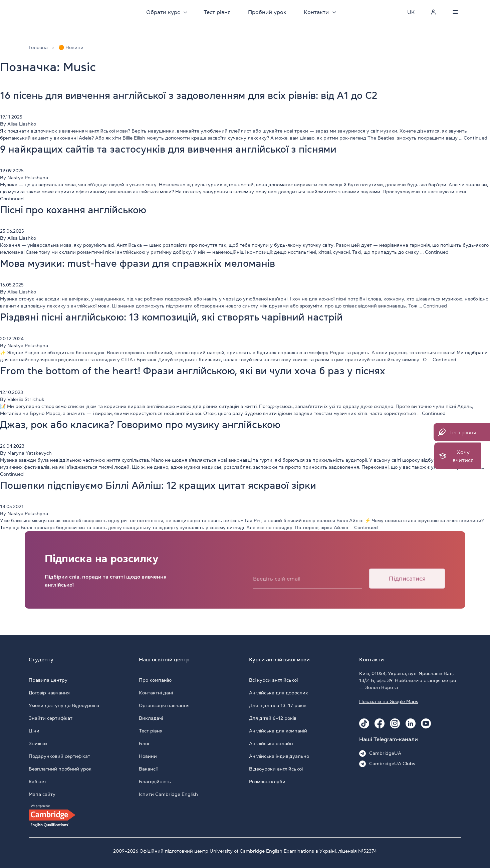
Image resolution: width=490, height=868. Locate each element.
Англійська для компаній (278, 731)
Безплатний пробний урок (60, 769)
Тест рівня (218, 12)
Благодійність (155, 782)
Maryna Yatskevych (30, 453)
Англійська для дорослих (279, 693)
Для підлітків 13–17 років (278, 705)
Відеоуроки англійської (276, 769)
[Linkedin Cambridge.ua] (411, 723)
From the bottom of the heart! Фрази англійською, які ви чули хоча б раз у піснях (213, 371)
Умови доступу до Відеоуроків (64, 705)
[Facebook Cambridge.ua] (380, 723)
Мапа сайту (42, 794)
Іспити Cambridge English (168, 794)
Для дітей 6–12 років (273, 718)
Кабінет (38, 782)
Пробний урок (268, 12)
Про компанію (155, 680)
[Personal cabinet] (433, 12)
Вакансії (148, 769)
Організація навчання (164, 705)
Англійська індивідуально (279, 756)
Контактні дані (156, 693)
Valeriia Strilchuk (26, 399)
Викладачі (151, 718)
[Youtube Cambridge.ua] (426, 723)
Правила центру (48, 680)
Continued (475, 138)
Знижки (38, 743)
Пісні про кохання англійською (81, 210)
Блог (144, 743)
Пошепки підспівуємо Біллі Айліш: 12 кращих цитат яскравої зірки (175, 485)
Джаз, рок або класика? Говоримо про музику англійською (155, 424)
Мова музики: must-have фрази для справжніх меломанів (152, 263)
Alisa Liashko (22, 124)
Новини (148, 756)
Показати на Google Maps (389, 701)
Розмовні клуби (267, 782)
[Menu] (455, 12)
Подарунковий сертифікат (59, 756)
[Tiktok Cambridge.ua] (364, 723)
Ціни (34, 731)
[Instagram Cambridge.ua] (395, 723)
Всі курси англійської (273, 680)
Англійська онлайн (271, 743)
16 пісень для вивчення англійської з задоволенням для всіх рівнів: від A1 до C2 (209, 95)
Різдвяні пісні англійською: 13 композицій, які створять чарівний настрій (191, 317)
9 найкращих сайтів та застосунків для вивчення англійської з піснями (186, 149)
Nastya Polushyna (28, 178)
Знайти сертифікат (51, 718)
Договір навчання (49, 693)
